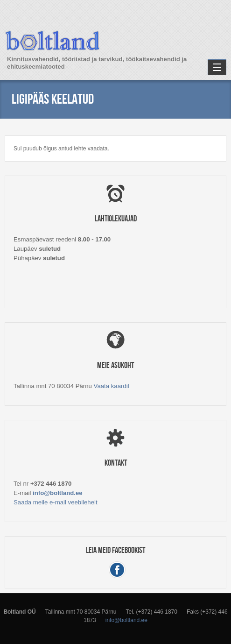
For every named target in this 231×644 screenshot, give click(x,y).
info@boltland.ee (58, 493)
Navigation (217, 67)
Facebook (117, 570)
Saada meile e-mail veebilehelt (56, 502)
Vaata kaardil (112, 386)
